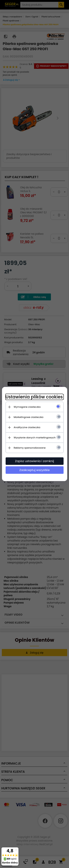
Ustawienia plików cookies (34, 397)
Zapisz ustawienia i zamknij (34, 461)
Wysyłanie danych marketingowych (35, 438)
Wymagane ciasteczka (27, 407)
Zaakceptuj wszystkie (34, 470)
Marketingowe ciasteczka (29, 417)
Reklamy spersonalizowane (30, 448)
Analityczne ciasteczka (27, 427)
